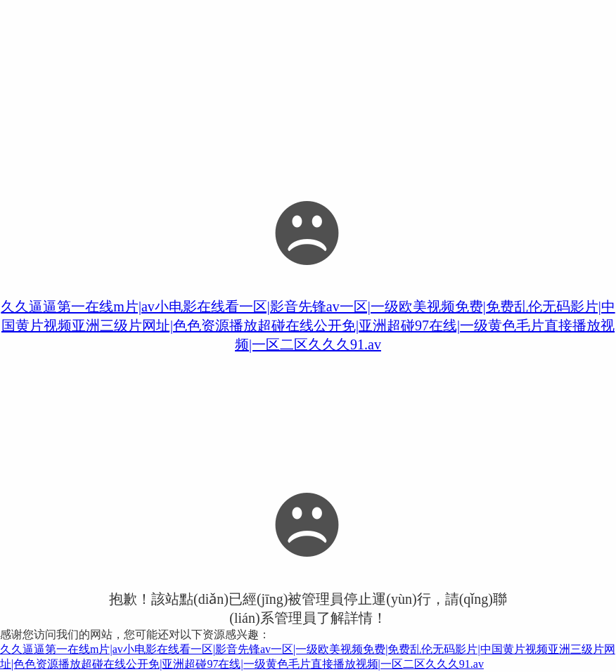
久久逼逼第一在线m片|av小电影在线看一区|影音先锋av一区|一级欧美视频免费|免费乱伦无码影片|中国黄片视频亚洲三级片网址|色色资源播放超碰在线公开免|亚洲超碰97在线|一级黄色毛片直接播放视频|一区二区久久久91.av (308, 325)
